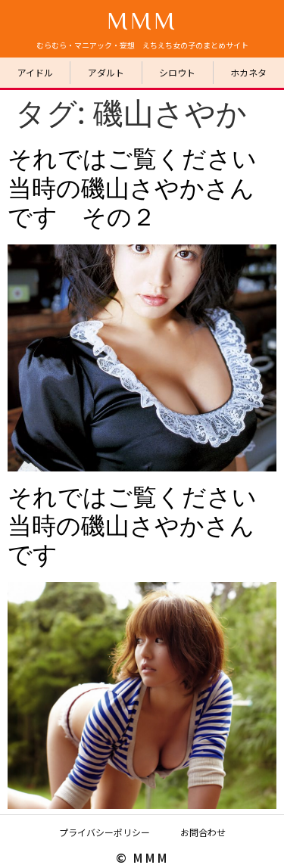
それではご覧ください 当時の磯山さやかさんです (144, 526)
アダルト (106, 72)
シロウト (177, 72)
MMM (142, 20)
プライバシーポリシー (105, 832)
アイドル (35, 72)
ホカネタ (248, 72)
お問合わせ (203, 832)
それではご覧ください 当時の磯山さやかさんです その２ (144, 188)
